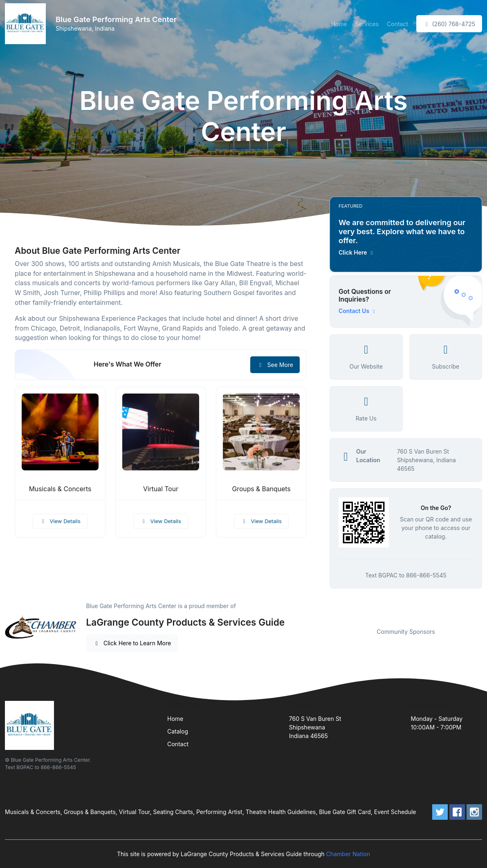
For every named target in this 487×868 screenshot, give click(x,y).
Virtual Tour (161, 489)
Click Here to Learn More (132, 643)
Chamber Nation (348, 854)
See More (275, 365)
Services (367, 24)
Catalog (178, 731)
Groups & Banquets (261, 489)
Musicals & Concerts (60, 489)
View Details (60, 521)
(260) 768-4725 (449, 24)
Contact (397, 24)
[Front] (27, 24)
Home (339, 24)
